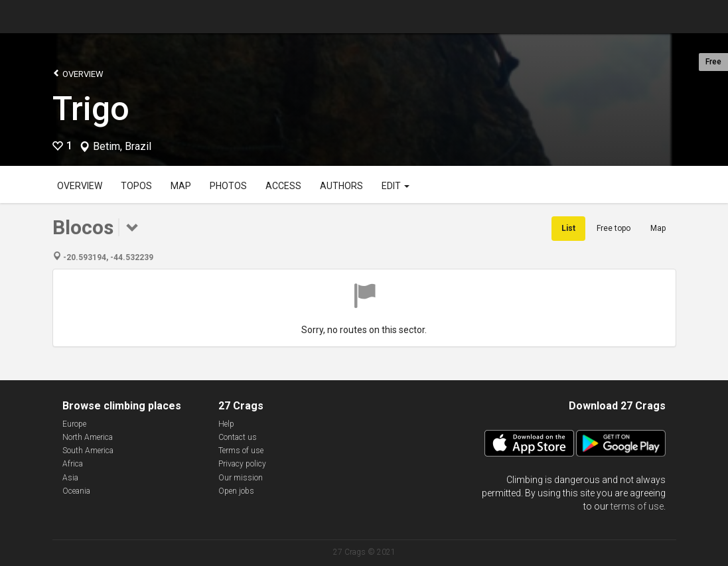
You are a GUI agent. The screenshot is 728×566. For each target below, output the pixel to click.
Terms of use (241, 451)
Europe (74, 424)
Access (283, 186)
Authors (341, 186)
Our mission (241, 478)
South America (88, 451)
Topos (136, 186)
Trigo (91, 109)
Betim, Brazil (122, 147)
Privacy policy (242, 464)
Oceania (76, 491)
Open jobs (236, 491)
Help (226, 424)
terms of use (637, 506)
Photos (228, 186)
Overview (78, 73)
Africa (73, 464)
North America (88, 437)
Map (181, 186)
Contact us (238, 437)
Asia (70, 478)
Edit (396, 186)
